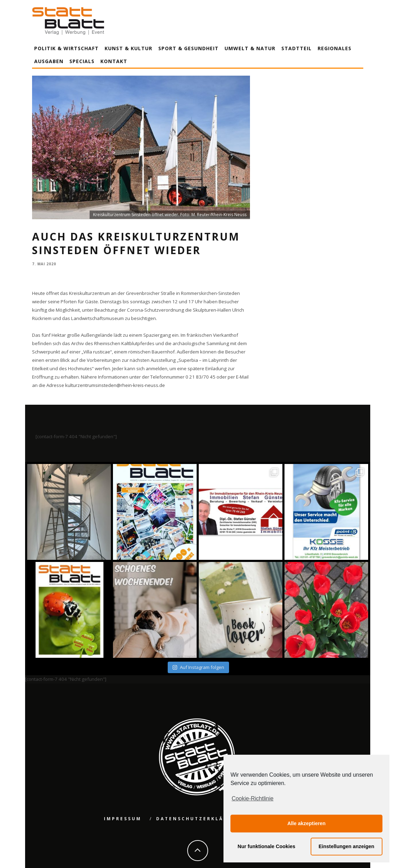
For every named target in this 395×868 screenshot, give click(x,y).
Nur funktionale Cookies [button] (267, 846)
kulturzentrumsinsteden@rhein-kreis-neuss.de (115, 385)
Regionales (335, 48)
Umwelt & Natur (250, 48)
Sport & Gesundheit (188, 48)
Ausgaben (49, 61)
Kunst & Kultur (128, 48)
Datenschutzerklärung (199, 819)
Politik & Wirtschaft (66, 48)
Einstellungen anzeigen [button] (347, 846)
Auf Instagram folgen (198, 667)
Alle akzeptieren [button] (306, 823)
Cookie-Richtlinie (252, 798)
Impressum (123, 819)
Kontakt (114, 61)
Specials (82, 61)
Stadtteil (297, 48)
